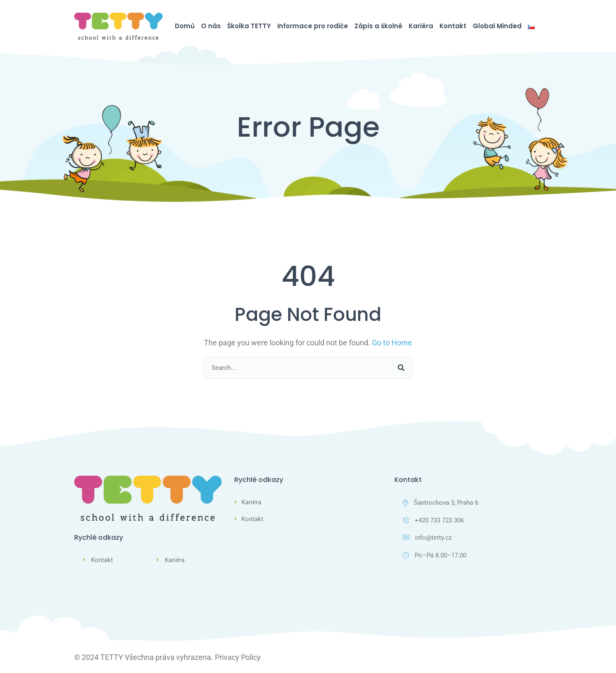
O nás (211, 26)
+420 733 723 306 (433, 520)
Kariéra (421, 26)
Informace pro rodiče (313, 26)
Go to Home (392, 343)
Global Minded (497, 26)
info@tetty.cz (427, 538)
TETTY (112, 657)
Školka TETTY (249, 26)
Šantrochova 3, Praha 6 (441, 503)
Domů (185, 26)
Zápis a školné (378, 26)
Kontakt (453, 26)
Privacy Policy (238, 657)
